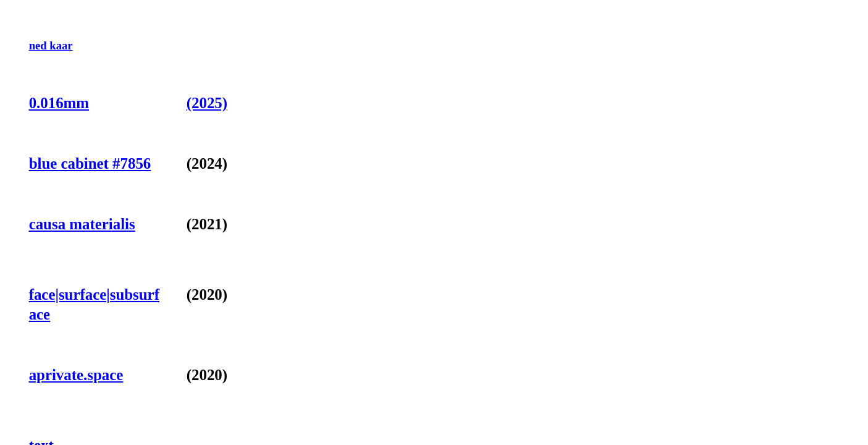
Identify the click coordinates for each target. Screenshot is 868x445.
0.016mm (59, 103)
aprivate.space (76, 375)
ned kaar (51, 45)
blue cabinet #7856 (90, 163)
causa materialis (82, 224)
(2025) (207, 103)
